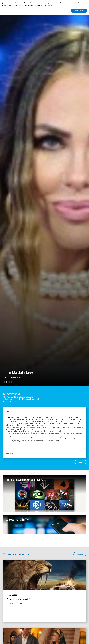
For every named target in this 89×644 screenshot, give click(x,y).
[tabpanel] (44, 193)
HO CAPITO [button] (79, 11)
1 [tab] (4, 382)
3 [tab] (9, 382)
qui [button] (53, 5)
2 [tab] (7, 382)
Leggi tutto (9, 453)
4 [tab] (11, 382)
